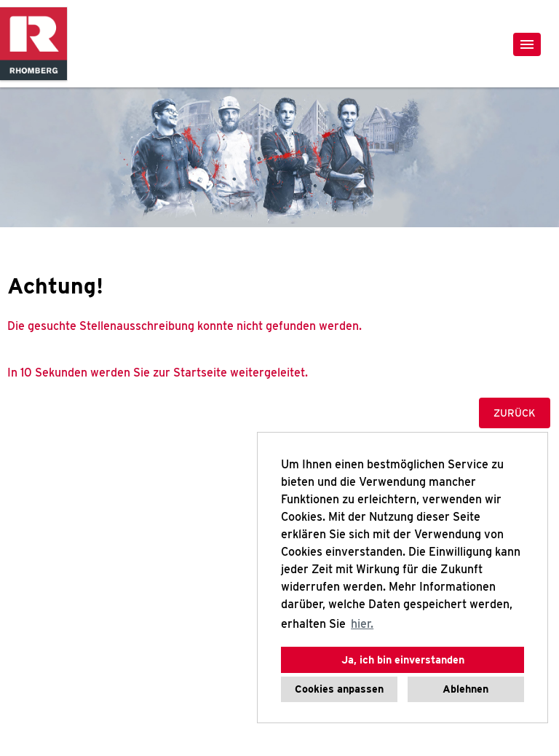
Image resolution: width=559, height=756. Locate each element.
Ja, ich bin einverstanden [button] (403, 659)
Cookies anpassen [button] (339, 689)
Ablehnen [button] (465, 689)
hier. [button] (362, 624)
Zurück (515, 413)
